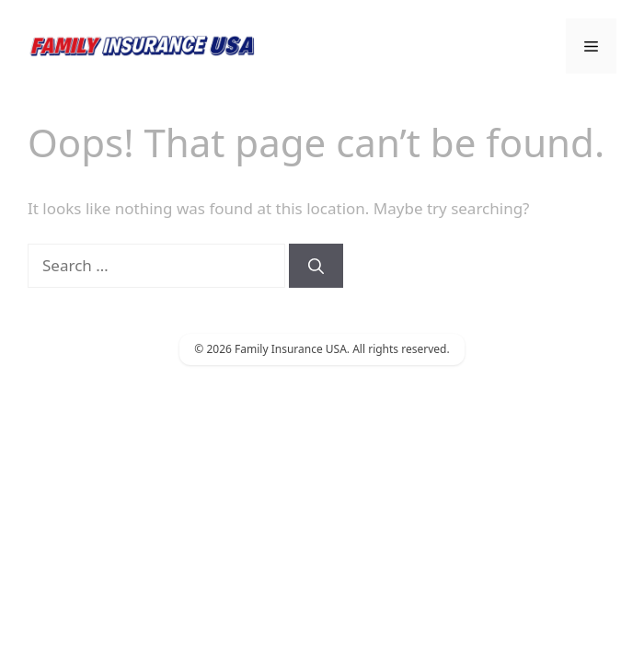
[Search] (316, 266)
